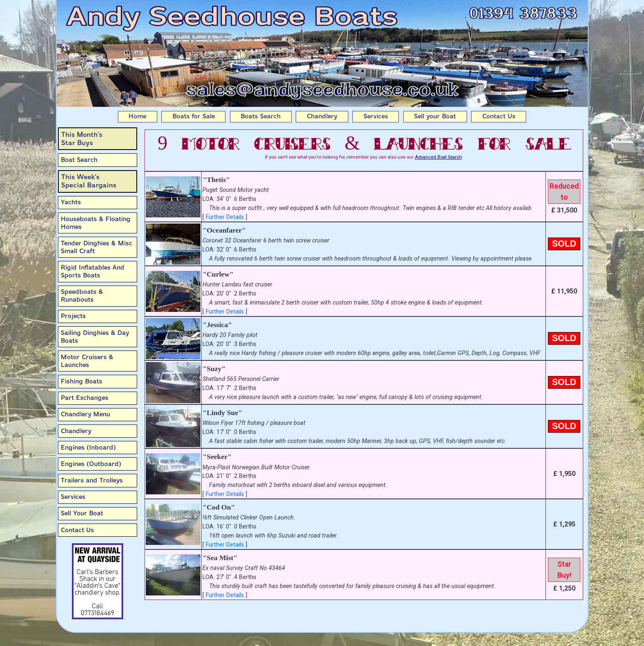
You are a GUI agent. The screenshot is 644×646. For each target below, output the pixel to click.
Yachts (71, 202)
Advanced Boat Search (438, 157)
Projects (73, 316)
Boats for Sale (194, 116)
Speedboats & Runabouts (82, 296)
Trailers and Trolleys (92, 480)
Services (376, 116)
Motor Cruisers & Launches (87, 361)
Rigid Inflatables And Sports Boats (93, 271)
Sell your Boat (435, 116)
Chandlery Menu (85, 414)
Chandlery (322, 116)
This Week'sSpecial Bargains (89, 181)
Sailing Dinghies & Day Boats (95, 337)
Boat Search (79, 160)
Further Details (225, 217)
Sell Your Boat (82, 513)
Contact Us (499, 116)
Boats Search (261, 116)
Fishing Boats (82, 381)
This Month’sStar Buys (82, 139)
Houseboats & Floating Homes (96, 223)
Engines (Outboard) (91, 464)
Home (137, 116)
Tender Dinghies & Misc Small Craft (97, 247)
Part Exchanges (85, 398)
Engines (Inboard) (88, 448)
